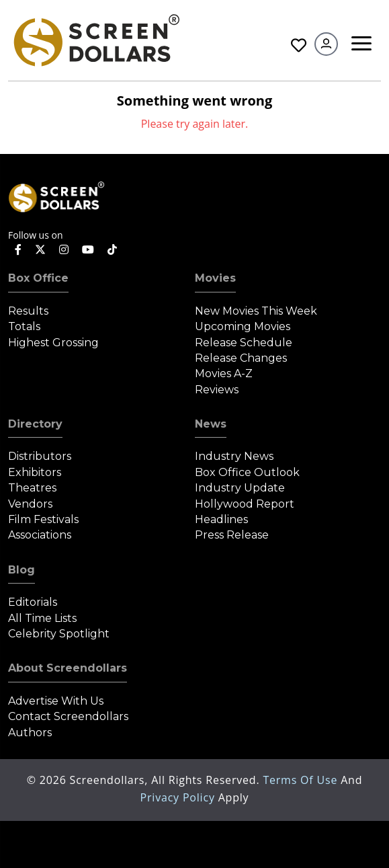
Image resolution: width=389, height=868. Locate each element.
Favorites (299, 45)
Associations (40, 535)
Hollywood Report (245, 504)
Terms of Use (302, 780)
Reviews (217, 390)
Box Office (38, 278)
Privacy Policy (179, 797)
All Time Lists (42, 618)
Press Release (232, 535)
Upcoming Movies (243, 326)
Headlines (221, 519)
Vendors (30, 504)
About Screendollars (68, 668)
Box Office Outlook (247, 472)
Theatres (32, 488)
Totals (24, 326)
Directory (35, 424)
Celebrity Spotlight (59, 634)
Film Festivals (43, 519)
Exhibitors (35, 472)
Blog (21, 570)
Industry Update (240, 488)
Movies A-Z (224, 373)
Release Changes (241, 358)
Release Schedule (244, 343)
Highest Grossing (53, 343)
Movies (215, 278)
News (211, 424)
